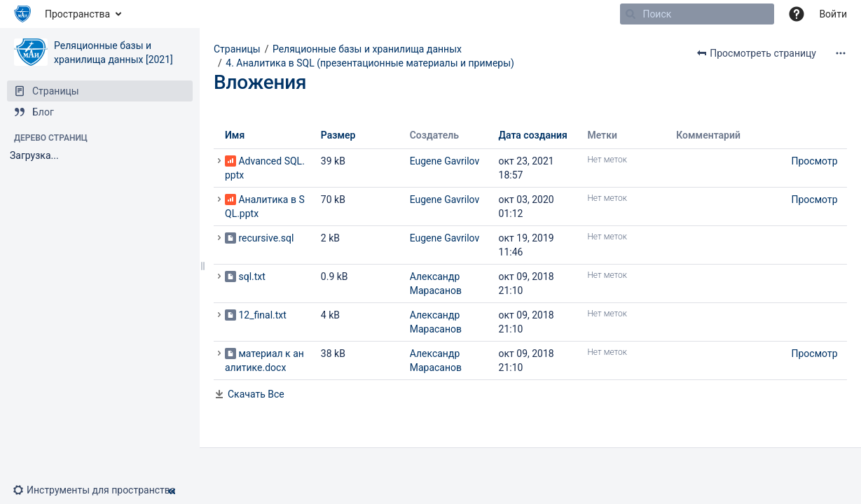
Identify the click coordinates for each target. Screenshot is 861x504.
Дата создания (533, 135)
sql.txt (252, 276)
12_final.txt (262, 315)
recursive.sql (266, 238)
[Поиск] (631, 14)
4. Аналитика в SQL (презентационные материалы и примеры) (370, 63)
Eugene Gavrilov (445, 161)
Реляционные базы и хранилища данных (367, 49)
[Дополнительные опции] (841, 53)
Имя (235, 135)
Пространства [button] (77, 14)
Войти (833, 14)
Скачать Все (256, 394)
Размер (338, 135)
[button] (99, 490)
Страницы (237, 49)
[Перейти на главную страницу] (22, 14)
